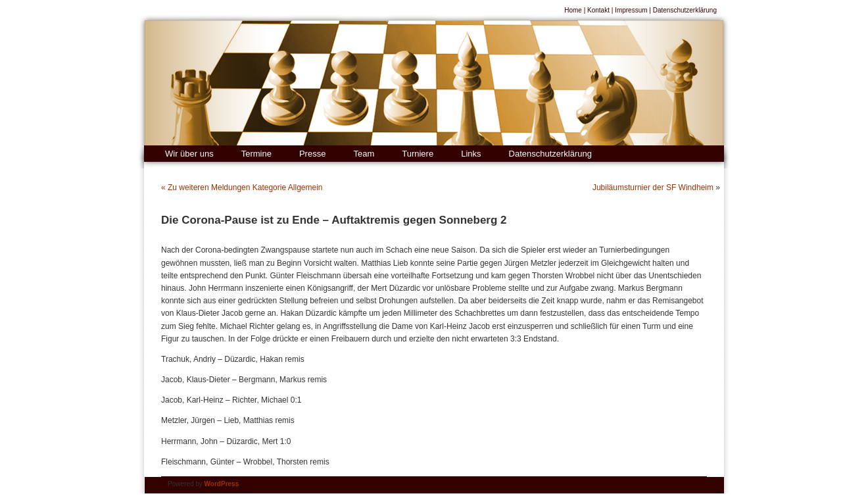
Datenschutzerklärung (685, 10)
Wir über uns (189, 154)
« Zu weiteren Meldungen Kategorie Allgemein (242, 187)
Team (364, 154)
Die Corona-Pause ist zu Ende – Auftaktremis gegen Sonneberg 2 (334, 220)
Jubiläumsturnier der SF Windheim (653, 187)
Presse (312, 154)
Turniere (418, 154)
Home (573, 10)
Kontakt (598, 10)
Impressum (631, 10)
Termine (256, 154)
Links (471, 154)
